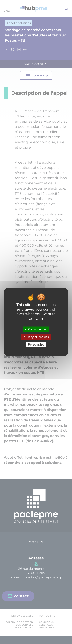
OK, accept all (36, 329)
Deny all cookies (36, 337)
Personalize (36, 344)
